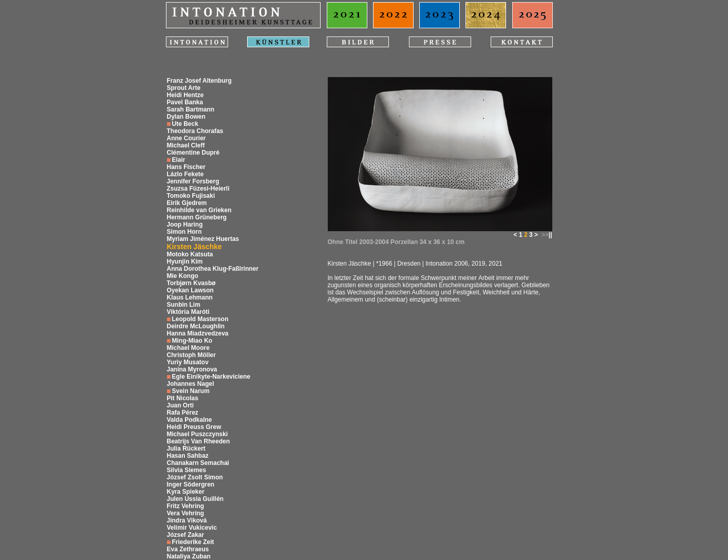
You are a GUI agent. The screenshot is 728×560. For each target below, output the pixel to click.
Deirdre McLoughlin (196, 326)
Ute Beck (185, 124)
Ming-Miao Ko (192, 341)
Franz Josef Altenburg (199, 81)
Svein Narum (191, 391)
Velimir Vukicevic (192, 528)
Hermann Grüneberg (197, 217)
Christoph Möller (191, 355)
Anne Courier (186, 138)
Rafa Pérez (183, 413)
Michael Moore (188, 348)
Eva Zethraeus (188, 549)
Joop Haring (185, 225)
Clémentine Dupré (193, 153)
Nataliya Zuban (189, 556)
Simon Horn (184, 232)
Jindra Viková (187, 520)
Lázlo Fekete (185, 174)
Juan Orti (181, 405)
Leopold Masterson (200, 319)
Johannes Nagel (191, 384)
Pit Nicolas (183, 398)
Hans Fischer (186, 167)
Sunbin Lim (184, 305)
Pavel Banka (185, 102)
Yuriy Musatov (188, 362)
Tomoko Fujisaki (191, 196)
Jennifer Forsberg (193, 181)
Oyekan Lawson (190, 290)
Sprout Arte (184, 88)
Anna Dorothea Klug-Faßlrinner (213, 269)
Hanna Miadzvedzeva (198, 333)
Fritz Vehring (186, 506)
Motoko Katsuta (190, 254)
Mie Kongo (183, 276)
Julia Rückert (186, 449)
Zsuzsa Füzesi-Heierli (198, 189)
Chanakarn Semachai (198, 463)
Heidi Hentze (185, 95)
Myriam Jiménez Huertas (203, 239)
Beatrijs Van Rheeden (199, 441)
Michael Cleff (186, 145)
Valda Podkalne (190, 420)
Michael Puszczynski (198, 434)
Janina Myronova (192, 369)
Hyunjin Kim (185, 262)
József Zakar (186, 535)
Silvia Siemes (187, 470)
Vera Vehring (186, 513)
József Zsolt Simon (195, 477)
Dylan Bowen (186, 117)
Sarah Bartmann (191, 109)
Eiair (179, 160)
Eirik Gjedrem (187, 203)
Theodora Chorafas (195, 131)
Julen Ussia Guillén (195, 499)
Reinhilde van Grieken (199, 210)
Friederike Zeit (193, 542)
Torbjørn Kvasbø (191, 283)
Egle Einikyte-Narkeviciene (211, 377)
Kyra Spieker (186, 492)
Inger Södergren (191, 484)
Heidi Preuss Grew (194, 427)
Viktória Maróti (188, 312)
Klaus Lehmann (190, 297)
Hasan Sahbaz (188, 456)
